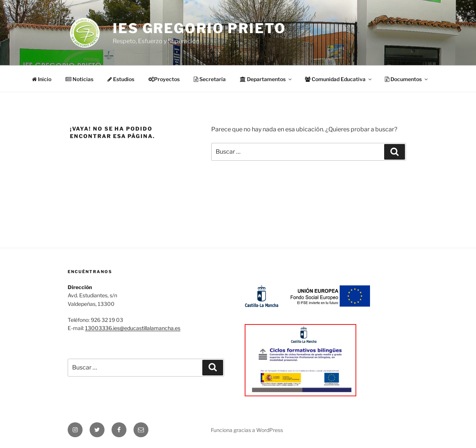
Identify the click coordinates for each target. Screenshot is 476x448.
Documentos (407, 79)
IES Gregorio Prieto (199, 28)
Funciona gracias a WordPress (247, 430)
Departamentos (266, 79)
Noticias (79, 79)
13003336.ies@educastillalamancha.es (133, 328)
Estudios (121, 79)
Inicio (42, 79)
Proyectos (164, 79)
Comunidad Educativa (339, 79)
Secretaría (210, 79)
